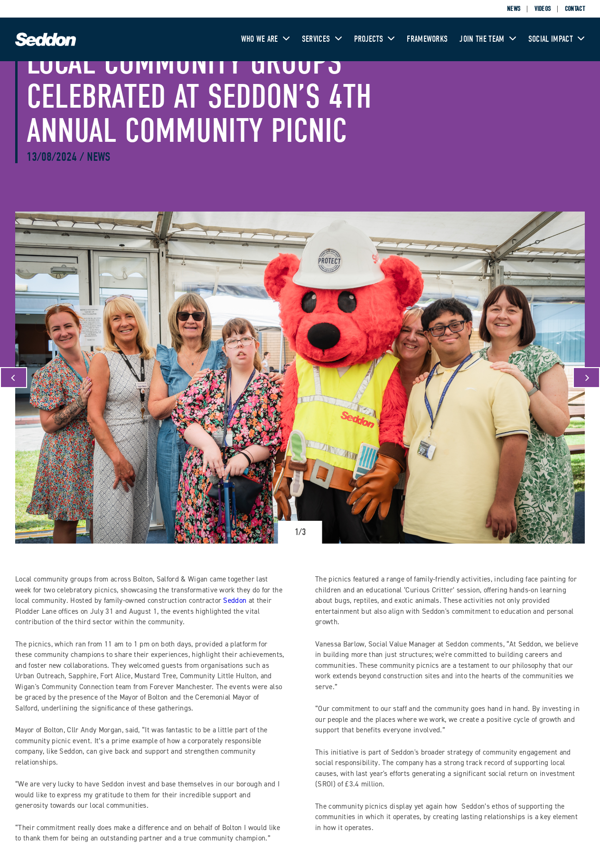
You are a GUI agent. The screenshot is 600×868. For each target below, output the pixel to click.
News (514, 9)
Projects (375, 39)
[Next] (586, 378)
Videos (543, 9)
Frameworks (427, 39)
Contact (575, 9)
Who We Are (266, 39)
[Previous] (14, 378)
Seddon (235, 600)
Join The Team (488, 39)
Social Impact (557, 39)
